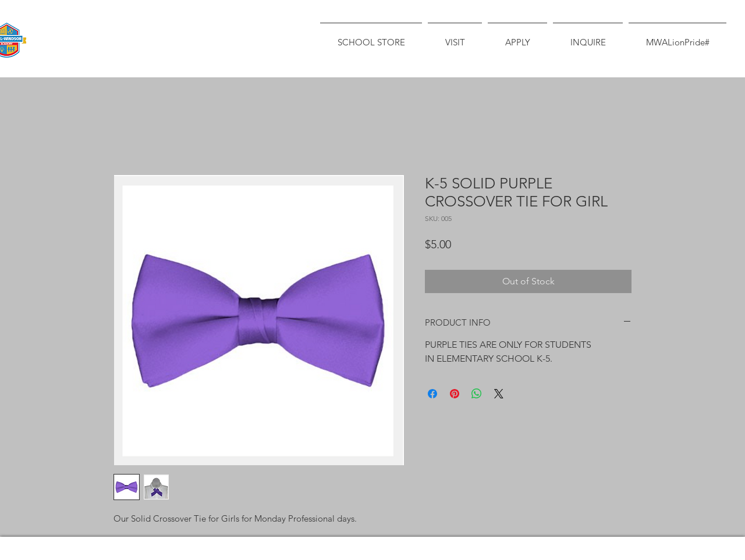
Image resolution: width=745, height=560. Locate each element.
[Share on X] (499, 394)
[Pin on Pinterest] (455, 394)
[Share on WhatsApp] (477, 394)
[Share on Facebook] (432, 394)
